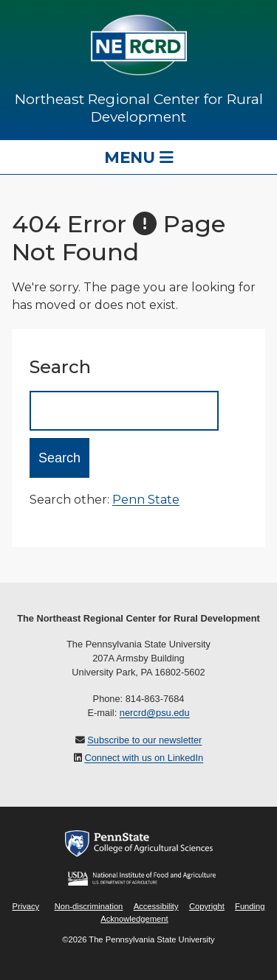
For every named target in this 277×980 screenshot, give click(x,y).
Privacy (25, 906)
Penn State (146, 500)
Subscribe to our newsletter (144, 740)
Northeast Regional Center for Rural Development (139, 108)
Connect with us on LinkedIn (144, 758)
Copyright (207, 906)
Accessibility (156, 906)
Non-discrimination (89, 906)
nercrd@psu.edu (155, 713)
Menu (139, 157)
